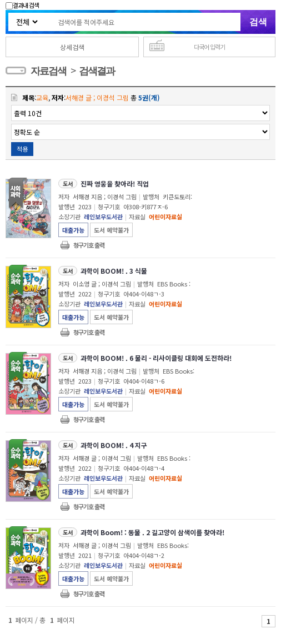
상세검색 (72, 47)
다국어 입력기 (209, 47)
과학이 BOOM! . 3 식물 (114, 271)
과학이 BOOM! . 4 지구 (114, 445)
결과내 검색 (22, 5)
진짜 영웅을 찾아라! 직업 (115, 183)
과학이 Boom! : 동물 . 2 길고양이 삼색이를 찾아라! (152, 532)
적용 (22, 149)
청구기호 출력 (89, 245)
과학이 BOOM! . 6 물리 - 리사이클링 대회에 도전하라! (156, 358)
